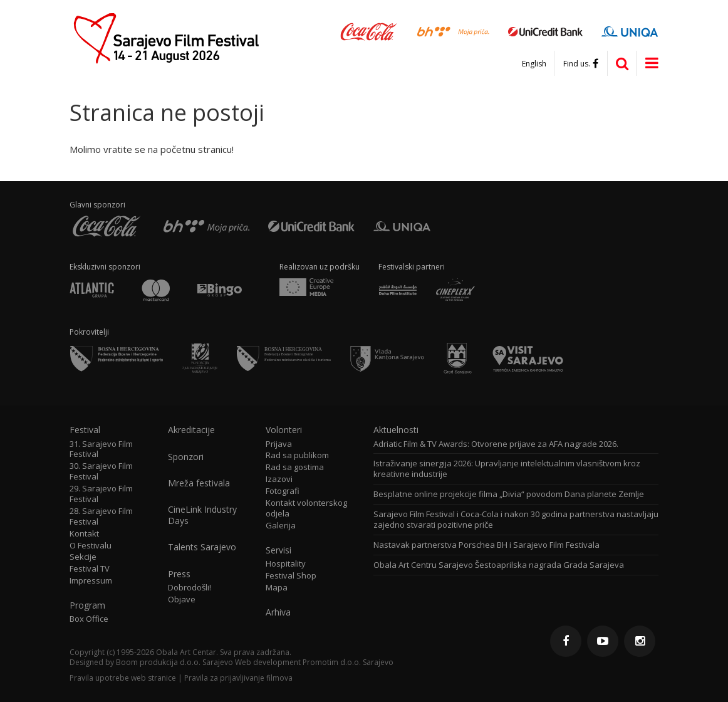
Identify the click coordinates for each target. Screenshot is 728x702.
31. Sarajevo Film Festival (101, 449)
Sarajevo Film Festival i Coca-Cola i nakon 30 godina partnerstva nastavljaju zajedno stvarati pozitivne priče (516, 520)
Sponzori (186, 457)
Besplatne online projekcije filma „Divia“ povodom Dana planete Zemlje (509, 494)
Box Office (89, 619)
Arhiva (278, 612)
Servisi (278, 550)
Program (87, 605)
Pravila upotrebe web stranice (123, 678)
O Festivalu (91, 546)
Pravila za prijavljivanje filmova (238, 678)
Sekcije (83, 557)
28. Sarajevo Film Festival (101, 516)
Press (179, 574)
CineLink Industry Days (202, 515)
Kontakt (84, 534)
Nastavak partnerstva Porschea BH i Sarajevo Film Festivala (486, 545)
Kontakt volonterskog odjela (306, 508)
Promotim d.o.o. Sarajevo (348, 662)
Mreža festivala (199, 483)
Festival (85, 430)
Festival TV (90, 569)
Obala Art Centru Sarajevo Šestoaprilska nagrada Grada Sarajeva (499, 565)
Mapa (277, 588)
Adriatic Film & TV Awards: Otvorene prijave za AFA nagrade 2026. (496, 444)
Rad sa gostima (295, 467)
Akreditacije (191, 430)
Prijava (279, 444)
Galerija (281, 526)
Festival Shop (291, 576)
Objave (182, 600)
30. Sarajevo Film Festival (101, 471)
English (534, 64)
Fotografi (283, 491)
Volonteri (284, 430)
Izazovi (279, 479)
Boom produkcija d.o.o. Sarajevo (174, 662)
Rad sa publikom (297, 455)
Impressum (91, 581)
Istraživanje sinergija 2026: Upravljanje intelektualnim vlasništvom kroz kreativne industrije (507, 469)
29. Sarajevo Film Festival (101, 494)
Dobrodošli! (190, 588)
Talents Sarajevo (202, 547)
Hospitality (286, 564)
